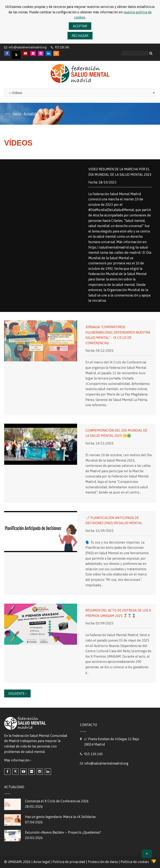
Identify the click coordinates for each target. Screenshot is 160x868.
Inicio (17, 114)
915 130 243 (93, 754)
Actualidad (32, 114)
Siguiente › (17, 693)
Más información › (18, 760)
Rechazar (80, 36)
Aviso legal (42, 862)
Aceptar (80, 26)
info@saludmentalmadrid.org (28, 47)
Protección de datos (103, 862)
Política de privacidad (69, 862)
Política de (135, 862)
